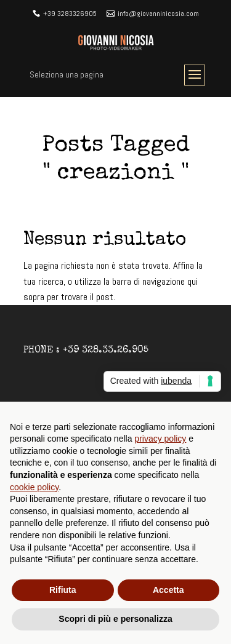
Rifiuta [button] (63, 590)
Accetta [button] (168, 590)
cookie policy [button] (34, 487)
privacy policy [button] (160, 439)
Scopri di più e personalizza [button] (115, 619)
